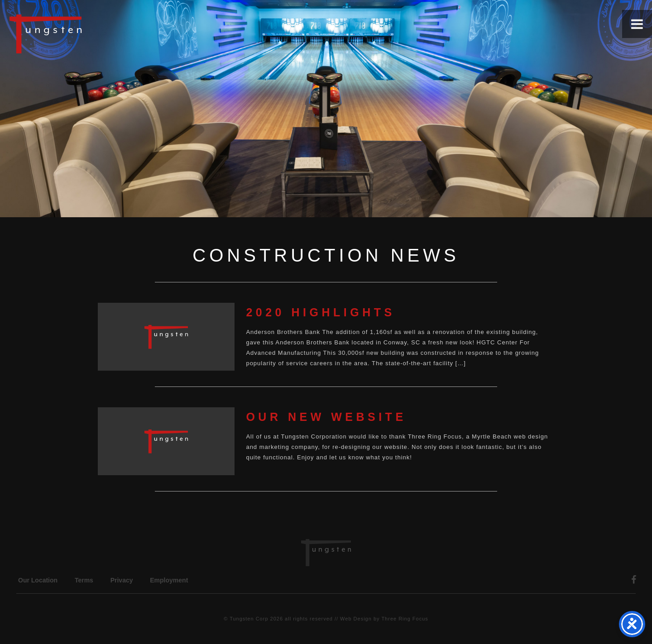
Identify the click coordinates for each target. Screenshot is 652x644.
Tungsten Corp (249, 619)
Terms (84, 580)
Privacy (122, 580)
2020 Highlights (320, 312)
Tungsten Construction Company (77, 33)
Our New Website (326, 417)
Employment (169, 580)
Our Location (38, 580)
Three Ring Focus (405, 619)
